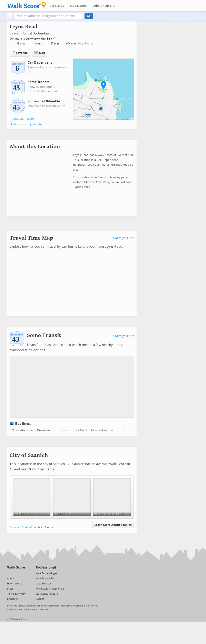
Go (89, 16)
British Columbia (32, 527)
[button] (10, 16)
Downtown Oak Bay (39, 39)
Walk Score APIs (45, 579)
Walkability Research (47, 594)
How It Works (15, 584)
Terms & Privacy (16, 594)
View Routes (86, 44)
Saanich (16, 33)
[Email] (22, 573)
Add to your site (123, 238)
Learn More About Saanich (113, 525)
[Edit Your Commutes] (55, 38)
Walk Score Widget (46, 573)
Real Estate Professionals (50, 589)
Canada (14, 527)
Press (10, 589)
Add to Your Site (104, 6)
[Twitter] (9, 573)
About (11, 579)
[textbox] (48, 16)
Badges (40, 599)
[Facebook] (16, 573)
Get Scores (57, 6)
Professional (46, 567)
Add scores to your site (26, 124)
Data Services (44, 584)
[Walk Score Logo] (27, 5)
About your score (22, 119)
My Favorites (79, 6)
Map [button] (40, 53)
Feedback (13, 599)
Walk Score (16, 567)
